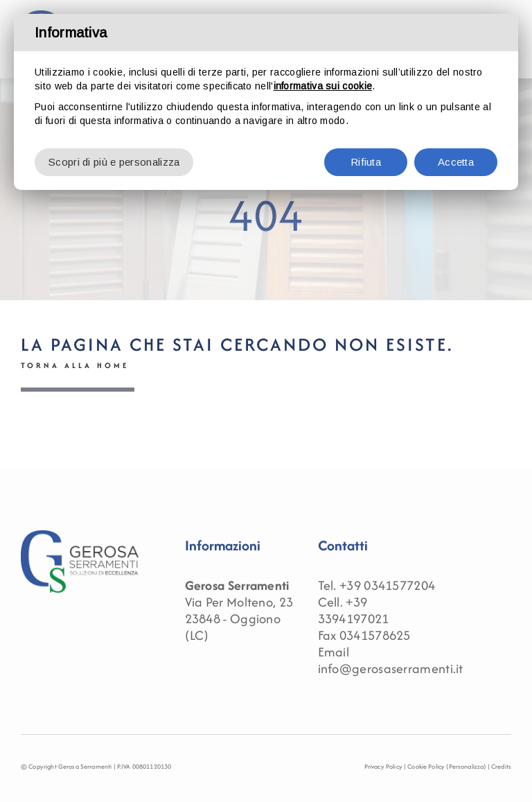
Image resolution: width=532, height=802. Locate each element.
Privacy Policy (383, 766)
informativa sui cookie (323, 86)
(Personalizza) (466, 766)
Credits (501, 766)
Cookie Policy (426, 766)
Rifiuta (366, 162)
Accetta (456, 162)
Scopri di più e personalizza (114, 162)
